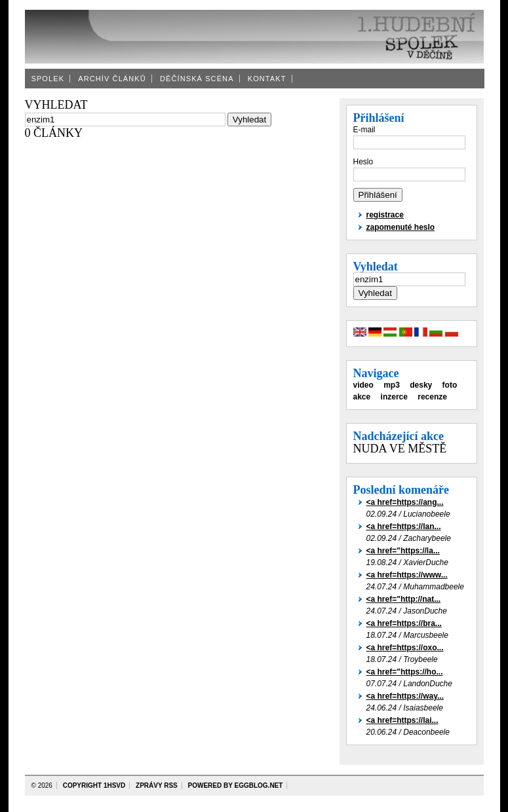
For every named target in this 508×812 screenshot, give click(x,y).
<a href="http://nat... (404, 599)
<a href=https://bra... (404, 623)
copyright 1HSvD (94, 785)
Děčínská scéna (197, 79)
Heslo (363, 162)
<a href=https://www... (407, 575)
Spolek (48, 79)
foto (450, 385)
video (363, 385)
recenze (432, 397)
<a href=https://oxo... (405, 648)
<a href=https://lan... (404, 526)
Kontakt (267, 79)
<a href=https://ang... (405, 502)
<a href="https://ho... (405, 672)
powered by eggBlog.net (236, 785)
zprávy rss (157, 785)
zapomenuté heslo (401, 227)
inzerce (394, 397)
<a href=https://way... (405, 696)
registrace (385, 215)
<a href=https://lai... (402, 720)
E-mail (364, 130)
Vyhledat (376, 267)
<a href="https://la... (403, 551)
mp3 (392, 385)
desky (421, 385)
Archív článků (112, 79)
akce (362, 397)
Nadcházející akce (399, 436)
